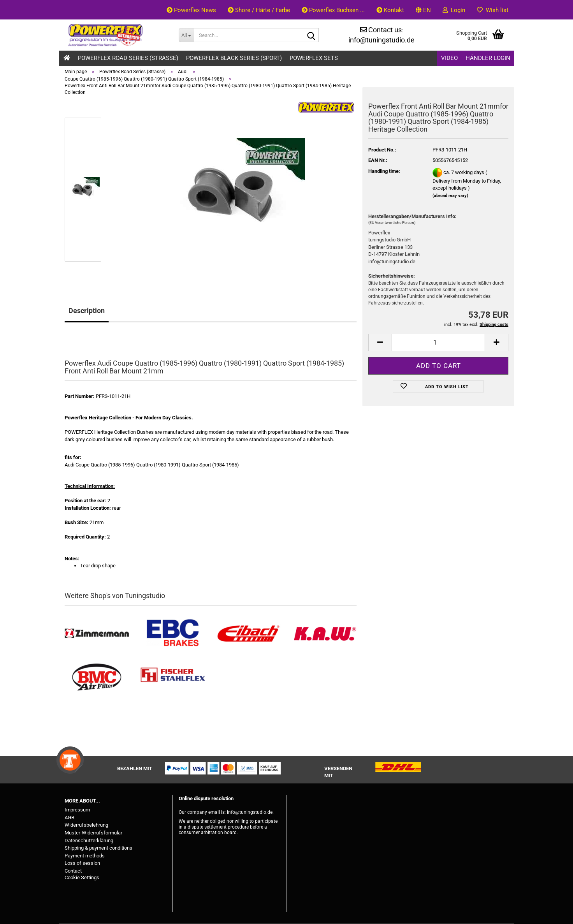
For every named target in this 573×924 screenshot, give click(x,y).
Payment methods (85, 856)
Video (449, 58)
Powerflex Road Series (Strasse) (128, 58)
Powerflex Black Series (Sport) (234, 58)
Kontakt (390, 10)
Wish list (493, 10)
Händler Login (488, 58)
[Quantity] (438, 342)
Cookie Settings (82, 877)
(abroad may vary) (450, 196)
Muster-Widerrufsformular (93, 833)
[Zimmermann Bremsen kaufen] (97, 634)
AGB (69, 818)
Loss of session (82, 863)
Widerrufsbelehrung (86, 825)
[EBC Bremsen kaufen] (173, 634)
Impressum (77, 810)
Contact (73, 871)
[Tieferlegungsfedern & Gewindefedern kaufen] (249, 634)
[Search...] (186, 35)
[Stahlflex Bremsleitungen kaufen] (173, 677)
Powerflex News (191, 10)
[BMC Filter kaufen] (97, 677)
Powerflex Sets (314, 58)
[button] (423, 10)
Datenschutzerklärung (89, 840)
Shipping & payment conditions (98, 848)
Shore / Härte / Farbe (259, 10)
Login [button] (454, 10)
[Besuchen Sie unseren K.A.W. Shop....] (324, 634)
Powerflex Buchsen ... (333, 10)
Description (87, 311)
